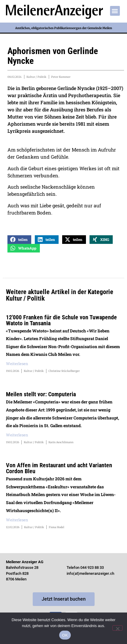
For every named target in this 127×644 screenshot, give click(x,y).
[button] (115, 11)
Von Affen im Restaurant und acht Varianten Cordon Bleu (59, 468)
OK (65, 635)
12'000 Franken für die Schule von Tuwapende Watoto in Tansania (61, 320)
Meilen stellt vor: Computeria (41, 394)
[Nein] (117, 628)
